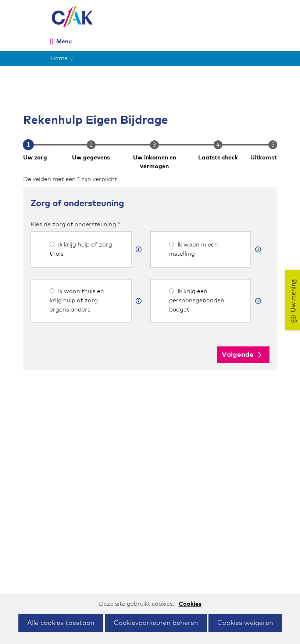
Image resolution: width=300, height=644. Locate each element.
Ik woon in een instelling (194, 249)
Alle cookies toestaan (61, 623)
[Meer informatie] (139, 249)
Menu (64, 42)
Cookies (190, 604)
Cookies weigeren (245, 623)
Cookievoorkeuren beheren (156, 623)
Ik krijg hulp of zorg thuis (81, 249)
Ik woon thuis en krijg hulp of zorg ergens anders (77, 301)
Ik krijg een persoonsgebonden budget (197, 301)
